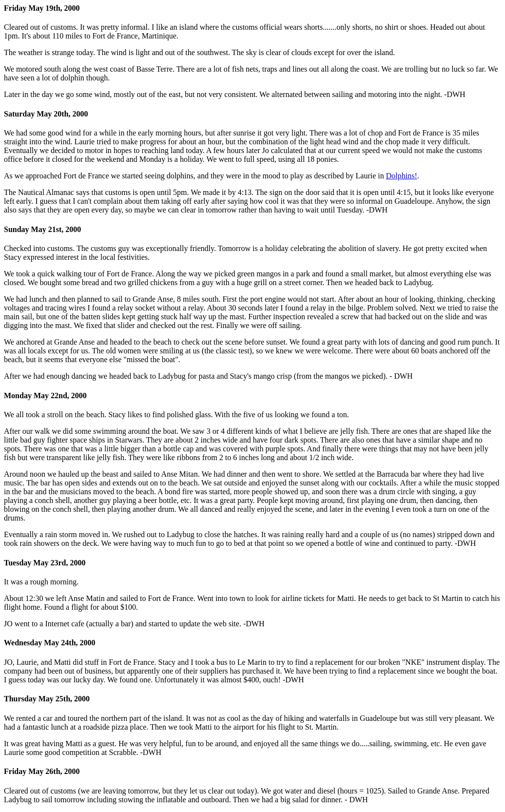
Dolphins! (402, 176)
